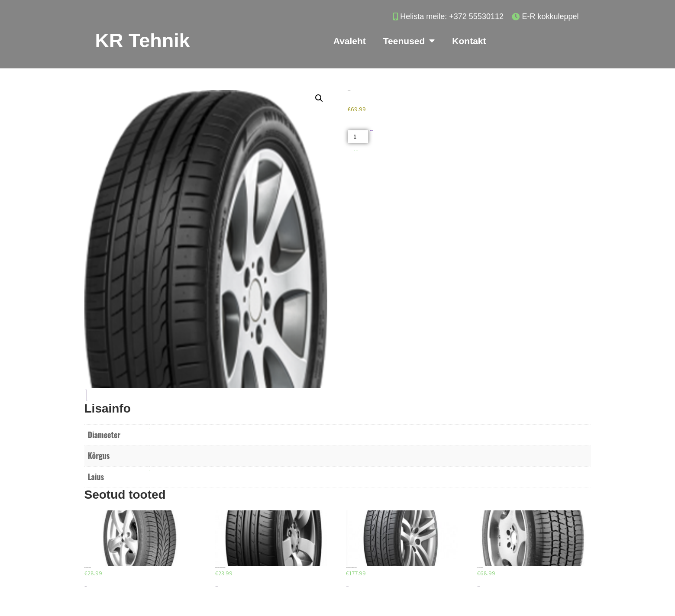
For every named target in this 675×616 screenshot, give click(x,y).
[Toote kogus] (358, 137)
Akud (354, 150)
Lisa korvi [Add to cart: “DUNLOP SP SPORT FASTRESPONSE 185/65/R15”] (216, 587)
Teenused (409, 41)
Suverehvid (357, 150)
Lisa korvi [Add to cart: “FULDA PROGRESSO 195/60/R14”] (86, 587)
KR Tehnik (143, 40)
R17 (150, 428)
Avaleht (350, 41)
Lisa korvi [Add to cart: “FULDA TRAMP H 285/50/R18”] (478, 587)
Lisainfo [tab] (85, 395)
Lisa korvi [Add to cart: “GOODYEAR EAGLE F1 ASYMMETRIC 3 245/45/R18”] (347, 587)
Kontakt (469, 41)
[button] (319, 98)
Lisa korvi (372, 131)
